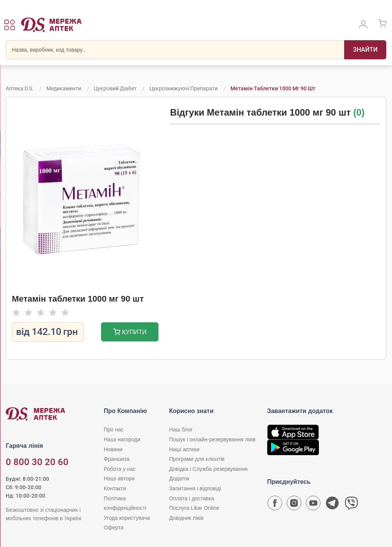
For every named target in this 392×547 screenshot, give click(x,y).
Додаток (179, 478)
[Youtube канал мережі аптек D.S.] (313, 505)
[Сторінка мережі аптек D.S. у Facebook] (275, 505)
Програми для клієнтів (197, 459)
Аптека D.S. (20, 88)
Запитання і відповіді (195, 488)
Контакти (115, 488)
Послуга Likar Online (194, 508)
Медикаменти (64, 88)
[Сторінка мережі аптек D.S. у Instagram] (294, 505)
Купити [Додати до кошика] (130, 333)
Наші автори (119, 478)
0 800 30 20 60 (37, 462)
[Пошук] (365, 50)
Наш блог (181, 429)
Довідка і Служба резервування (208, 469)
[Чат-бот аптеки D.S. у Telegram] (332, 505)
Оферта (114, 527)
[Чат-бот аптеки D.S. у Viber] (351, 505)
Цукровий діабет (115, 88)
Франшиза (117, 459)
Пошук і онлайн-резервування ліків (212, 439)
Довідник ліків (186, 518)
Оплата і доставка (192, 498)
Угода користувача (127, 518)
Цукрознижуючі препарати (184, 88)
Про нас (114, 429)
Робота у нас (120, 469)
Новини (113, 449)
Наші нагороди (122, 439)
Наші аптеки (184, 449)
